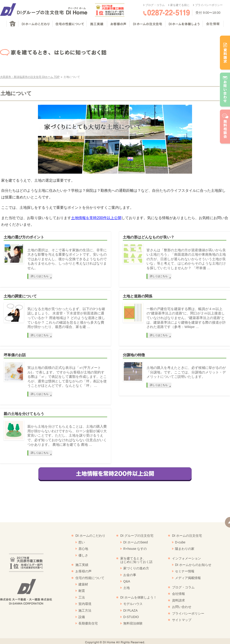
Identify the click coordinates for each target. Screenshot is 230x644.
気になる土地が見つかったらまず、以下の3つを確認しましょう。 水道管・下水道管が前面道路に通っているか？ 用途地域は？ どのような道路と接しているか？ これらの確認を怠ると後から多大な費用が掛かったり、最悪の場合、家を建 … (66, 318)
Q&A (127, 581)
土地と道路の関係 (138, 296)
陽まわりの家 (185, 549)
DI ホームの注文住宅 (187, 536)
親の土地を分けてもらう (24, 414)
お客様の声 (83, 571)
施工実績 (82, 565)
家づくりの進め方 (136, 568)
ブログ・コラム (155, 5)
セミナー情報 (185, 571)
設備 (82, 617)
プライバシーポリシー (209, 5)
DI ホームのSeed (136, 542)
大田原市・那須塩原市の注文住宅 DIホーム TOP (30, 77)
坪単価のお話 (15, 355)
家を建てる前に (180, 5)
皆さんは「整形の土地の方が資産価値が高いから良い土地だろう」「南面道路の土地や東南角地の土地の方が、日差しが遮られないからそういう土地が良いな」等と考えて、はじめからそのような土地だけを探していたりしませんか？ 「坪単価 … (186, 259)
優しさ (83, 555)
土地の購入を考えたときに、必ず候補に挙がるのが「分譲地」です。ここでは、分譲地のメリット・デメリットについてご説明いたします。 (186, 372)
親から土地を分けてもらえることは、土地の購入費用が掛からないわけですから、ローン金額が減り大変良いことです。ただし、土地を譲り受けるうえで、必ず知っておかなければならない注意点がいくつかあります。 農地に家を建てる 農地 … (67, 435)
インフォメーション (187, 558)
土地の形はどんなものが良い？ (149, 237)
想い (82, 542)
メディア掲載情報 (188, 578)
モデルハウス (133, 604)
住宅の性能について (90, 578)
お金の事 (130, 575)
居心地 (83, 549)
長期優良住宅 (88, 623)
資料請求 (178, 600)
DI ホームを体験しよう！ (138, 597)
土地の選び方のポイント (24, 237)
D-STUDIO (131, 617)
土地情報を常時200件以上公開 (96, 218)
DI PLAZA (130, 610)
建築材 (83, 584)
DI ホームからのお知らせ (193, 565)
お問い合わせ (182, 607)
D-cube (180, 542)
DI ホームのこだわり (90, 536)
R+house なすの (135, 549)
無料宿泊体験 (133, 623)
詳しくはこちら (40, 276)
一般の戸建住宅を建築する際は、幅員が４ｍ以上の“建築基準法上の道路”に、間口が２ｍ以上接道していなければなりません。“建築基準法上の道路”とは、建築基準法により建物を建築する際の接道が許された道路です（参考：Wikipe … (186, 318)
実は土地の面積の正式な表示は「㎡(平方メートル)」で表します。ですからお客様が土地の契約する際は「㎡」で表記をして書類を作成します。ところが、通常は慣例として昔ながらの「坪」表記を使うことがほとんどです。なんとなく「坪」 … (67, 377)
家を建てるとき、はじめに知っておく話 (136, 560)
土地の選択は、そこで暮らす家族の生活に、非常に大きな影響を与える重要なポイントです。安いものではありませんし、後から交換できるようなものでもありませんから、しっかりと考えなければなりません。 (67, 259)
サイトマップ (182, 620)
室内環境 (85, 604)
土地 (126, 588)
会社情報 (178, 594)
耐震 (82, 591)
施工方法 (85, 610)
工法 (82, 597)
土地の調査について (20, 296)
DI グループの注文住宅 (137, 536)
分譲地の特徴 (134, 355)
